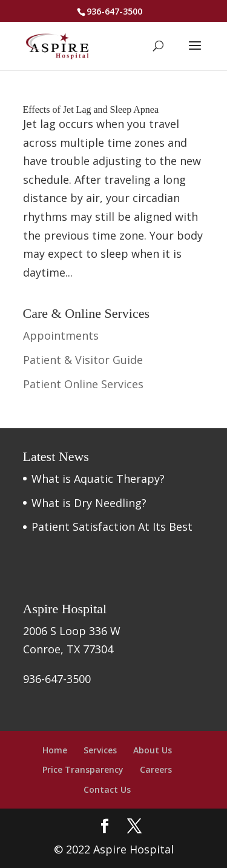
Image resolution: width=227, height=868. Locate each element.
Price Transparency (83, 769)
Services (100, 750)
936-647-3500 (114, 11)
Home (55, 750)
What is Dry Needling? (89, 503)
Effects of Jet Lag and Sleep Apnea (91, 109)
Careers (156, 769)
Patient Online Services (83, 384)
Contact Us (107, 789)
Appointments (61, 335)
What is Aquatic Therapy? (98, 479)
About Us (153, 750)
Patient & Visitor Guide (83, 360)
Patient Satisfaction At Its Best (112, 527)
